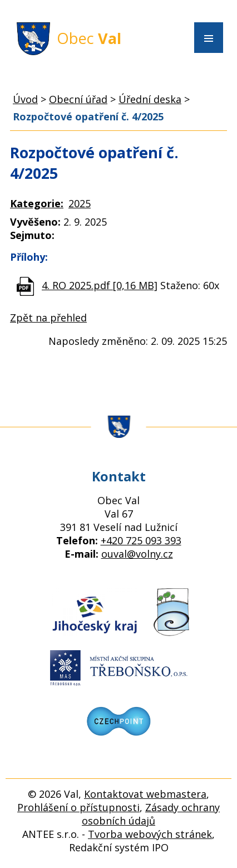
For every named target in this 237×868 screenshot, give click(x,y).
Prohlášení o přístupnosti (78, 807)
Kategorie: (37, 203)
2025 (80, 203)
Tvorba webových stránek (150, 834)
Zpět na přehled (48, 318)
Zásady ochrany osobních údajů (151, 814)
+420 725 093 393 (141, 540)
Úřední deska (150, 99)
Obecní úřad (78, 99)
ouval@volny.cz (137, 554)
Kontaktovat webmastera (145, 794)
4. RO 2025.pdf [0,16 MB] (100, 285)
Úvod (25, 99)
